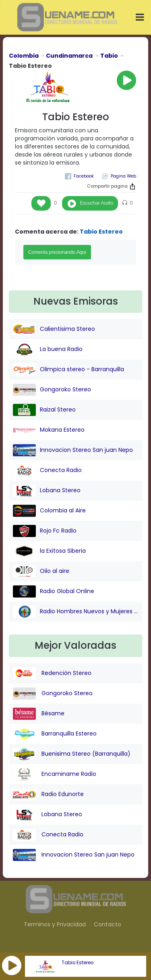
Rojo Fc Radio (45, 531)
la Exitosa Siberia (49, 551)
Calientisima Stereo (54, 329)
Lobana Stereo (47, 491)
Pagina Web (123, 176)
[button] (12, 965)
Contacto (108, 924)
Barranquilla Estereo (55, 734)
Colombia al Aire (49, 511)
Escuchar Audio (96, 203)
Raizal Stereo (44, 410)
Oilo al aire (41, 571)
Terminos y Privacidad (55, 924)
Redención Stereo (52, 673)
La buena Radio (48, 349)
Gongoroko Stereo (52, 390)
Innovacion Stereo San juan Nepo (73, 450)
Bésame (39, 714)
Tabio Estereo (78, 963)
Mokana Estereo (49, 430)
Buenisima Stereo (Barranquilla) (72, 754)
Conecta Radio (47, 470)
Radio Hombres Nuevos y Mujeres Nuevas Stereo (75, 612)
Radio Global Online (54, 591)
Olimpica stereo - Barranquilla (68, 370)
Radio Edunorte (48, 794)
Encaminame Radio (55, 774)
